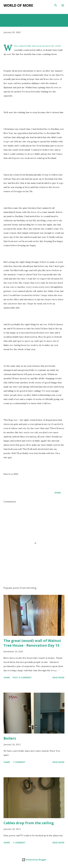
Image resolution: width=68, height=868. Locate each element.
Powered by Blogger (34, 860)
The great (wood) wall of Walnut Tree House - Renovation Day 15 (32, 643)
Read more (58, 677)
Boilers (10, 738)
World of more (18, 5)
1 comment (19, 762)
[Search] (56, 5)
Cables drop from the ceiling (29, 823)
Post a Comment (22, 677)
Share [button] (58, 493)
